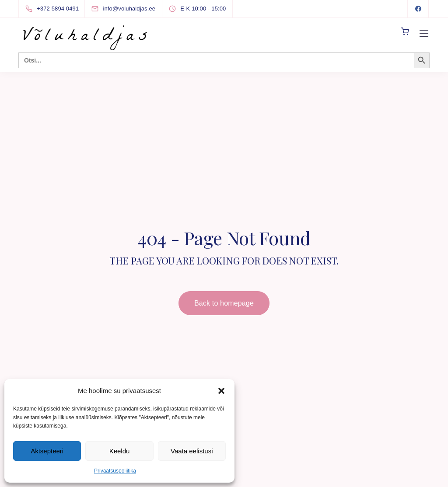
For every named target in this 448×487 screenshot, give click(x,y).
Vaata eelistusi (192, 451)
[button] (221, 391)
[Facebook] (418, 9)
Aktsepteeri (47, 451)
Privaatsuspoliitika (115, 471)
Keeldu (120, 451)
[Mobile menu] (424, 33)
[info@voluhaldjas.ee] (131, 9)
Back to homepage (224, 303)
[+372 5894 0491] (54, 9)
